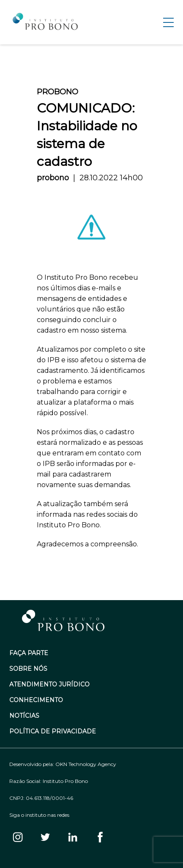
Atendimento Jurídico (49, 685)
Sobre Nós (28, 669)
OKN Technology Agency (86, 764)
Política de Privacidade (53, 732)
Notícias (24, 716)
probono (53, 178)
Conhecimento (36, 700)
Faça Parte (29, 653)
